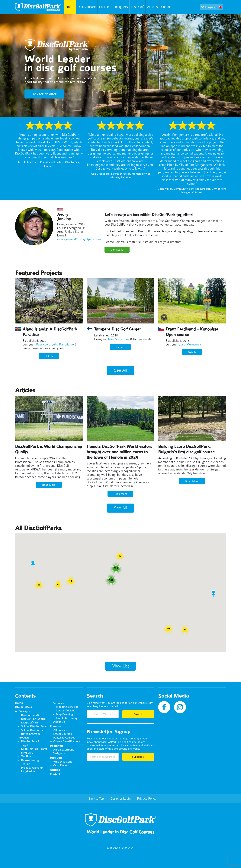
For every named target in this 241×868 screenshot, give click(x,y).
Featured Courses (64, 738)
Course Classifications (67, 741)
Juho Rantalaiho (63, 344)
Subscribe (138, 757)
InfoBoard (27, 753)
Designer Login (120, 798)
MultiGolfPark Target (34, 749)
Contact (167, 7)
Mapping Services (67, 707)
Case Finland (61, 765)
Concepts (24, 711)
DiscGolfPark (87, 7)
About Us (59, 722)
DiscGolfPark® (30, 715)
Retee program (31, 734)
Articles (152, 7)
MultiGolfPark (30, 723)
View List (120, 666)
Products (24, 738)
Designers (121, 7)
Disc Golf (137, 7)
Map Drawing (64, 714)
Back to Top (96, 798)
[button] (33, 564)
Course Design (65, 710)
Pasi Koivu (43, 344)
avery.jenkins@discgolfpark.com (79, 239)
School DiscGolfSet (33, 730)
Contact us (117, 250)
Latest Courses (63, 734)
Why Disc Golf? (63, 762)
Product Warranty (32, 768)
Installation (28, 771)
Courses (105, 7)
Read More (49, 485)
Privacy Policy (147, 798)
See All (120, 370)
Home (69, 7)
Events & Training (67, 718)
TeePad (26, 764)
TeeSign (26, 756)
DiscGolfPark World (33, 719)
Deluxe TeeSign (31, 760)
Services (59, 703)
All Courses (60, 730)
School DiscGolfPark (34, 726)
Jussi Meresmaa (119, 339)
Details (49, 356)
